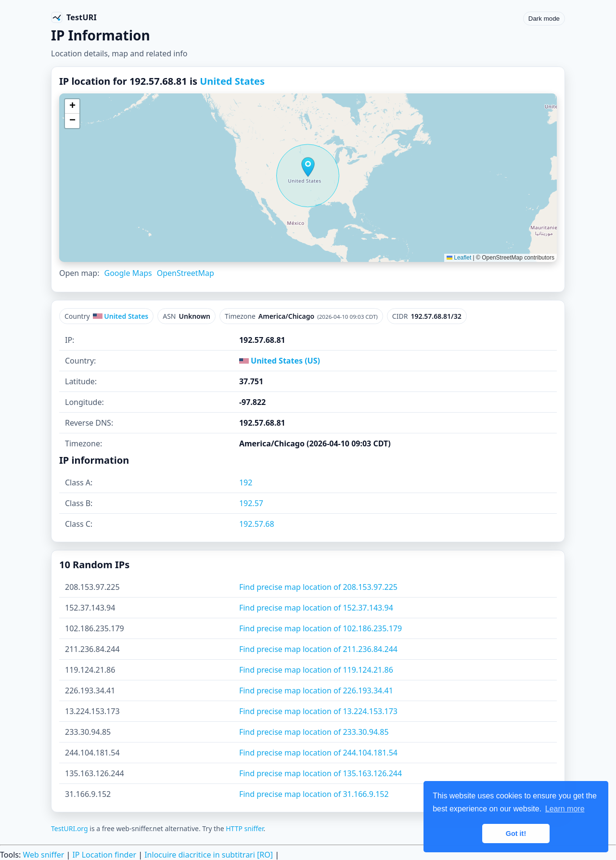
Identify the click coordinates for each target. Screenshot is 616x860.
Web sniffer (43, 855)
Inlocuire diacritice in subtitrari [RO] (209, 855)
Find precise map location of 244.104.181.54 (318, 753)
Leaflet (459, 258)
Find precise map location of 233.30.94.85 (314, 732)
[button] (308, 167)
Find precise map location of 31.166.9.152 (314, 794)
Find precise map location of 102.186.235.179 (321, 628)
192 (246, 482)
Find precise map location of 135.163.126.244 (321, 773)
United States (232, 81)
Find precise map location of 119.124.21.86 (316, 670)
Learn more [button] (565, 809)
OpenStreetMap (186, 273)
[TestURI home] (74, 17)
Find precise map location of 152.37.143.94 (316, 608)
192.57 (251, 503)
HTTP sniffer (244, 828)
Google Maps (128, 273)
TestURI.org (70, 828)
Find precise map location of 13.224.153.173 (318, 711)
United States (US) (280, 361)
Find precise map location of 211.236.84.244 (318, 649)
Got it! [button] (516, 834)
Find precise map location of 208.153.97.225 (318, 587)
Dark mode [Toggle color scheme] (544, 19)
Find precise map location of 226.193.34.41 (316, 691)
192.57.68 (257, 524)
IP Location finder (104, 855)
